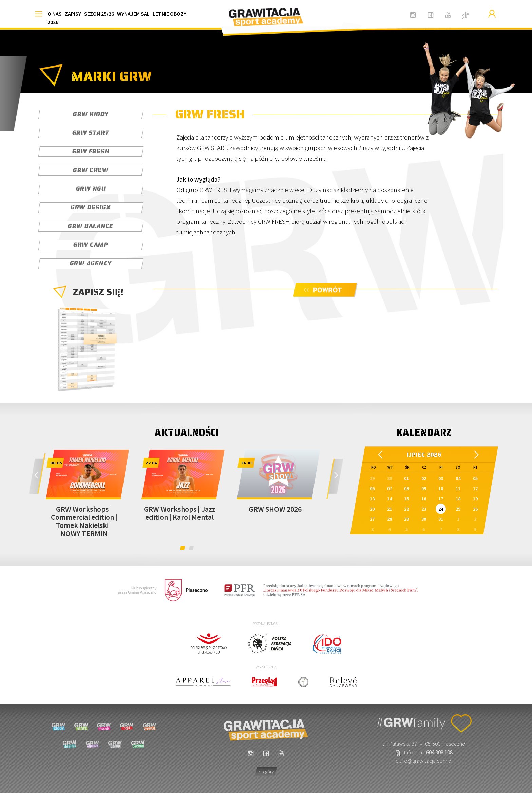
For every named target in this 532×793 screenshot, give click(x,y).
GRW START (91, 133)
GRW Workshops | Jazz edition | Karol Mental (180, 513)
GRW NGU (91, 189)
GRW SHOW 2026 (275, 509)
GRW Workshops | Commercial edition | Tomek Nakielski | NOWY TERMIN (84, 521)
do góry (266, 772)
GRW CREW (91, 170)
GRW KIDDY (91, 114)
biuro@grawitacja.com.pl (424, 761)
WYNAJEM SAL (133, 14)
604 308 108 (439, 752)
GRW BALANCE (91, 226)
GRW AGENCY (91, 263)
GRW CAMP (91, 245)
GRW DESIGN (91, 207)
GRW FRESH (91, 151)
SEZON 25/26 (99, 14)
